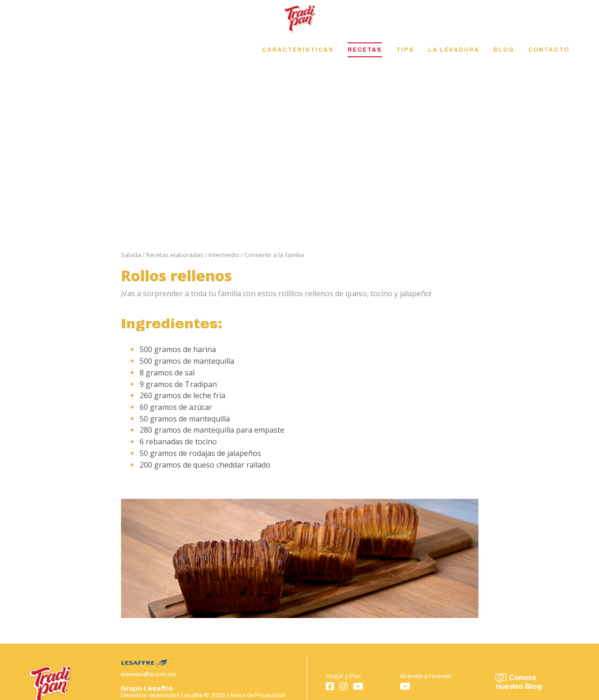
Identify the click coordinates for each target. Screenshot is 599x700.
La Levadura (454, 50)
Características (298, 50)
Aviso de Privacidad (257, 695)
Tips (405, 50)
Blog (504, 50)
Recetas (365, 50)
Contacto (549, 50)
